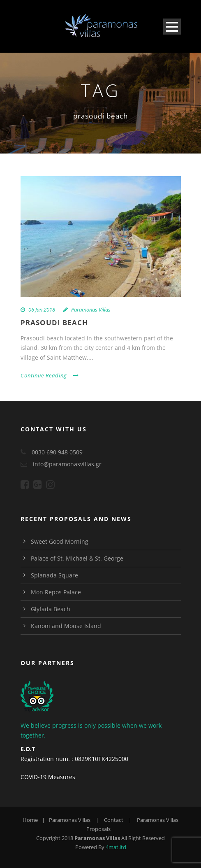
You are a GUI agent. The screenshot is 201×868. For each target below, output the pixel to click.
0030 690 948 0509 (57, 452)
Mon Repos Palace (56, 592)
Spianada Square (54, 575)
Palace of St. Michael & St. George (77, 558)
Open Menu (172, 27)
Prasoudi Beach (54, 322)
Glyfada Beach (51, 609)
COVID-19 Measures (48, 777)
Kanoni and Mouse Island (66, 626)
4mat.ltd (116, 847)
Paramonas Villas (91, 310)
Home (30, 820)
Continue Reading (50, 375)
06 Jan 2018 (42, 310)
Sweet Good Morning (60, 541)
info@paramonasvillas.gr (67, 464)
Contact (114, 820)
